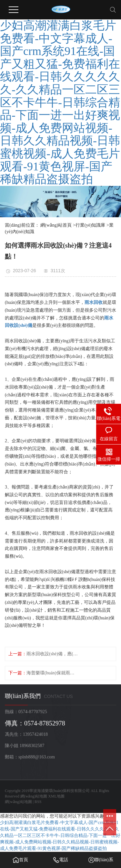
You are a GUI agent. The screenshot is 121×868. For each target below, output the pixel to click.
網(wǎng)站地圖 (34, 796)
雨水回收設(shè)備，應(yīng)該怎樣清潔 (53, 654)
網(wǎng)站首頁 (56, 225)
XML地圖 (56, 796)
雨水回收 (94, 302)
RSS (38, 802)
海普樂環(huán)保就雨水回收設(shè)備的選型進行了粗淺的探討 (53, 673)
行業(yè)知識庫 (91, 225)
